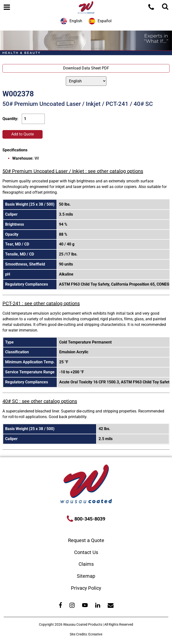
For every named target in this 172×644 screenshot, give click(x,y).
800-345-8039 (89, 519)
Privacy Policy (86, 588)
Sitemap (86, 576)
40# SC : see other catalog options (40, 401)
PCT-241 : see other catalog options (41, 303)
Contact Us (86, 552)
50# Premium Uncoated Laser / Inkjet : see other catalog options (73, 171)
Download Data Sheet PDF (86, 68)
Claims (86, 564)
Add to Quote (23, 134)
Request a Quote (86, 540)
